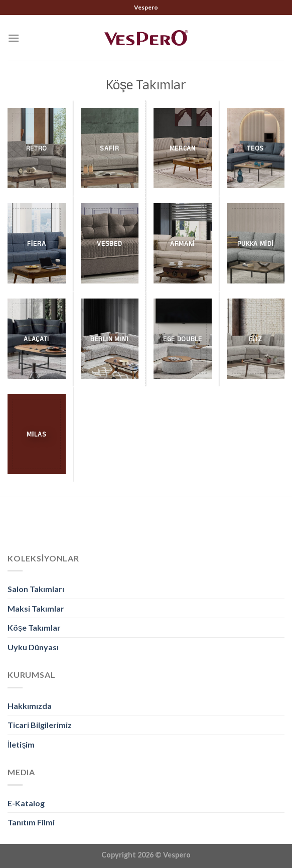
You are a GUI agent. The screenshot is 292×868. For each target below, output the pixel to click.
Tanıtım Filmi (31, 822)
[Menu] (14, 38)
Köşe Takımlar (34, 627)
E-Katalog (26, 803)
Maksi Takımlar (36, 608)
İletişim (21, 744)
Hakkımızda (30, 706)
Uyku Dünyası (33, 647)
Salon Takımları (36, 589)
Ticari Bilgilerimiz (40, 725)
